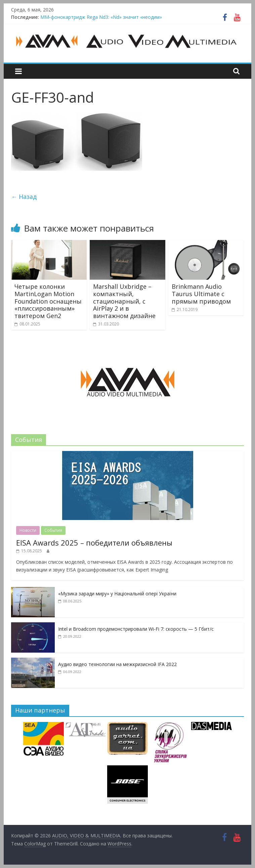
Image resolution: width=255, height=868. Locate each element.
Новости (28, 530)
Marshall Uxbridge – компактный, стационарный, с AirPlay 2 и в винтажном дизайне (124, 301)
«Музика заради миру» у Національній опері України (117, 594)
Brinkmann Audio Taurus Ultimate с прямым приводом (201, 294)
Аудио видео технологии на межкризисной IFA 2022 (117, 664)
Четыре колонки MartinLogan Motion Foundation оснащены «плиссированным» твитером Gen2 (48, 301)
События (53, 530)
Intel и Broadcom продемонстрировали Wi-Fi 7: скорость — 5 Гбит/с (136, 629)
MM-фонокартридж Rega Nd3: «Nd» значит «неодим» (101, 17)
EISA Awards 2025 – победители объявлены (94, 543)
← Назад (24, 197)
